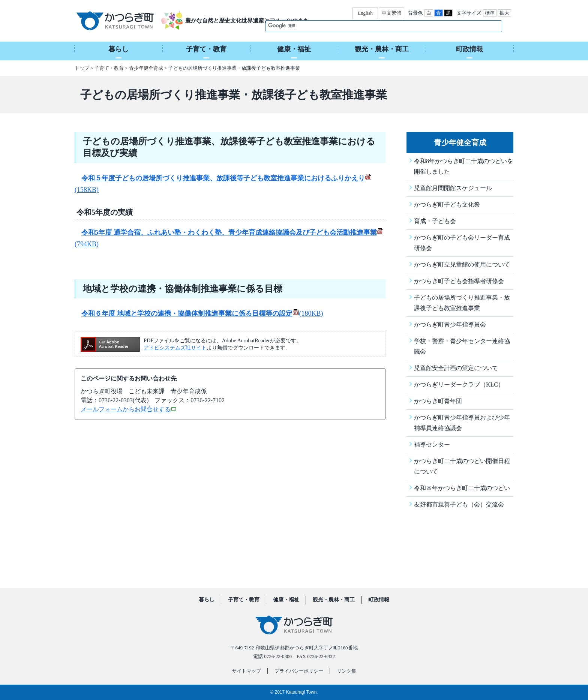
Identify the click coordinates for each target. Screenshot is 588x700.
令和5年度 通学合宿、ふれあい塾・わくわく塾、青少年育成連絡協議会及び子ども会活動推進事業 (232, 232)
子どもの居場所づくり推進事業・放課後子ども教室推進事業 (462, 303)
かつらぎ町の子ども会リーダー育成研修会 (462, 243)
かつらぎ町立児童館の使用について (462, 265)
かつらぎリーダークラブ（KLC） (459, 384)
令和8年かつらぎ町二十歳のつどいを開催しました (463, 166)
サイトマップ (246, 671)
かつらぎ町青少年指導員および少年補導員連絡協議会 (462, 423)
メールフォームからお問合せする (128, 409)
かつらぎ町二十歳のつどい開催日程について (462, 466)
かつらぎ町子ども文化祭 (447, 205)
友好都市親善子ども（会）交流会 (459, 504)
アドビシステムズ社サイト (175, 348)
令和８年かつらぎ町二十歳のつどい (462, 488)
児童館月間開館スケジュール (453, 188)
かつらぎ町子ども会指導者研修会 (459, 281)
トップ (82, 68)
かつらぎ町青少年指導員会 (450, 325)
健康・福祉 (286, 600)
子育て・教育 (109, 68)
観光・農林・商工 (334, 600)
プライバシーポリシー (299, 671)
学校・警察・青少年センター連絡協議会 (462, 346)
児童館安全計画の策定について (456, 368)
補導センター (432, 444)
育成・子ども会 (435, 221)
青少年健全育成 (146, 68)
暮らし (207, 600)
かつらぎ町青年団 (438, 401)
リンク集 (346, 671)
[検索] (376, 26)
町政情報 (379, 600)
